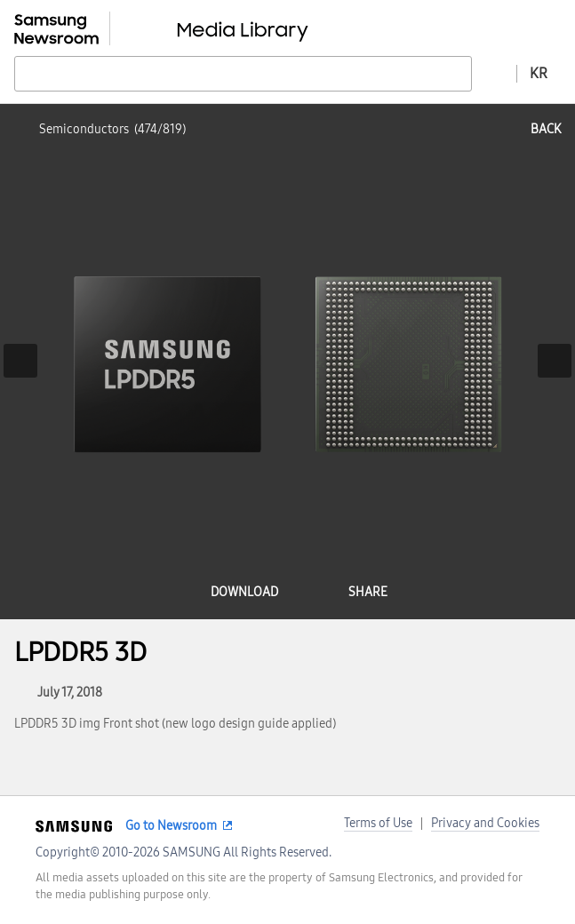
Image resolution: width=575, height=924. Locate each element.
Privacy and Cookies (485, 823)
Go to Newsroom (171, 826)
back (546, 129)
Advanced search (494, 73)
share (368, 592)
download (244, 592)
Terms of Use (378, 823)
